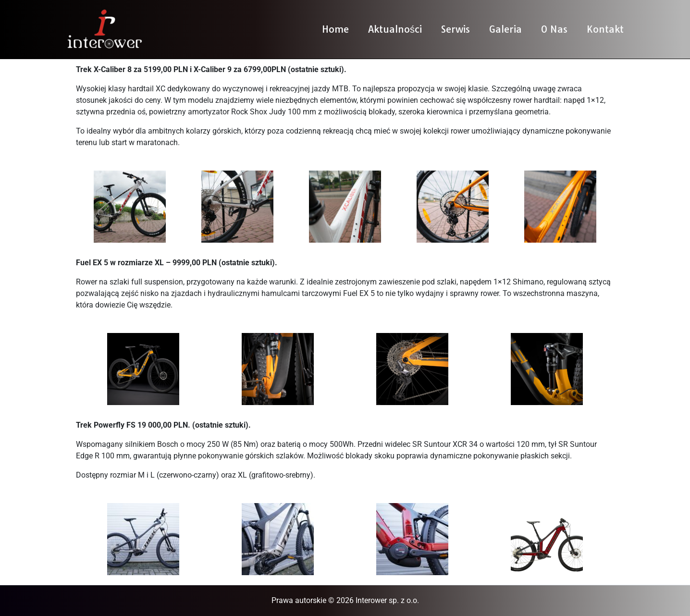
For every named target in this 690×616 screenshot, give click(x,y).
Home (335, 29)
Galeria (505, 29)
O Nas (554, 29)
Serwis (456, 29)
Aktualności (395, 29)
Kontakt (605, 29)
